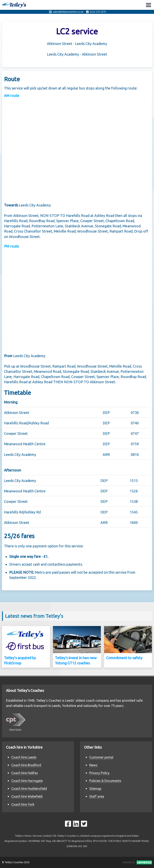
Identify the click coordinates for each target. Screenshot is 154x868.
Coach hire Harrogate (27, 781)
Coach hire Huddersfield (29, 789)
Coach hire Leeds (24, 757)
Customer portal (101, 757)
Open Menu (148, 5)
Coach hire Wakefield (27, 796)
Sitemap (95, 789)
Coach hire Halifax (25, 773)
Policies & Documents (105, 781)
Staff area (97, 796)
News (93, 765)
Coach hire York (23, 804)
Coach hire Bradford (26, 765)
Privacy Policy (99, 773)
